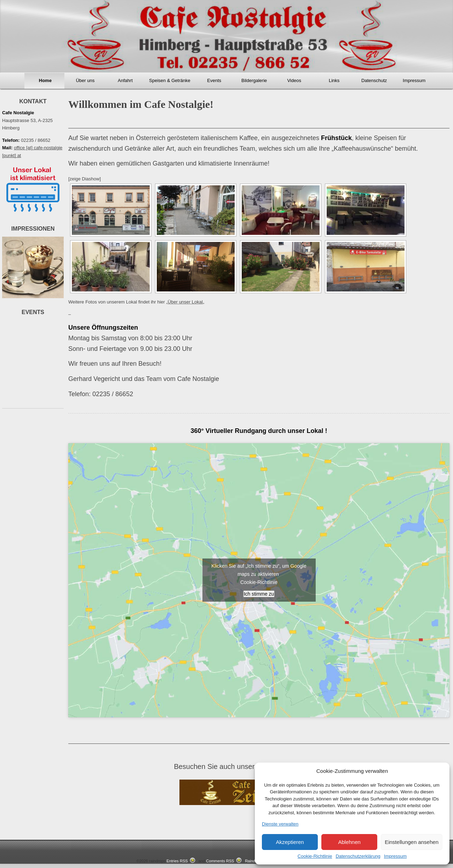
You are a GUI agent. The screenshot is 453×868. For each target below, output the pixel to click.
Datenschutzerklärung (358, 856)
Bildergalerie (254, 80)
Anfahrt (125, 80)
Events (214, 80)
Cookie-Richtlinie (315, 856)
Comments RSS (220, 862)
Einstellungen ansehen (412, 842)
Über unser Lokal (185, 302)
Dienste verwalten (280, 824)
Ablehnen (349, 842)
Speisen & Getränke (170, 80)
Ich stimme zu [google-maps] (259, 594)
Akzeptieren (290, 842)
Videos (294, 80)
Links (334, 80)
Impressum (395, 856)
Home (45, 80)
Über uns (85, 80)
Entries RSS (177, 862)
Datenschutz (374, 80)
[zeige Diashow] (85, 179)
